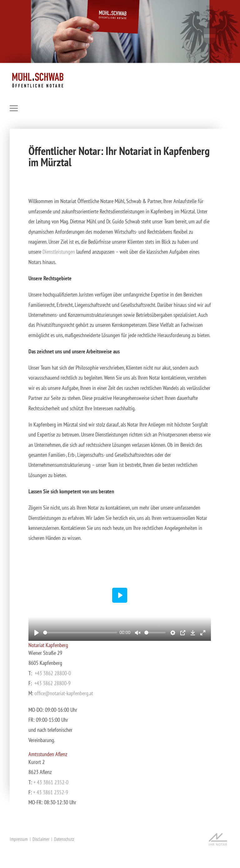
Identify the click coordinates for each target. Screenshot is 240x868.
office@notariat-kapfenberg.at (64, 693)
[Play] (37, 633)
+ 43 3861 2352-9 (51, 792)
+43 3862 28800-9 (52, 683)
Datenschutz (64, 839)
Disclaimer (41, 839)
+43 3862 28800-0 (53, 673)
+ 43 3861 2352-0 (51, 782)
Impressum (19, 839)
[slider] (80, 633)
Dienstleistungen (59, 252)
